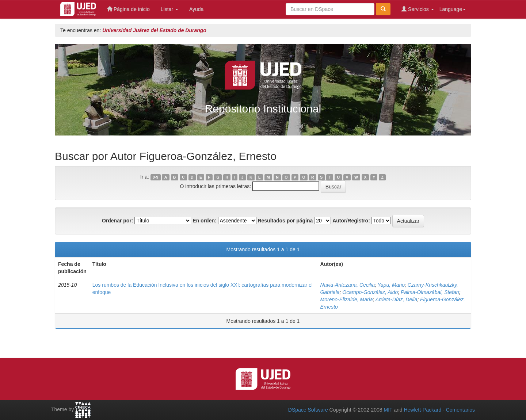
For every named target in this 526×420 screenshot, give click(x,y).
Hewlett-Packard (422, 410)
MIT (388, 410)
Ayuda (196, 9)
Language (453, 9)
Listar (169, 9)
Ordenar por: (118, 221)
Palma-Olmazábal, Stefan (430, 292)
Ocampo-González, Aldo (370, 292)
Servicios (418, 9)
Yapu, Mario (391, 285)
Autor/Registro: (351, 221)
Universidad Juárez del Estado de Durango (154, 30)
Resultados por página (285, 221)
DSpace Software (308, 410)
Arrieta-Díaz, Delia (396, 299)
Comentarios (460, 410)
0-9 (155, 177)
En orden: (204, 221)
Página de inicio (128, 9)
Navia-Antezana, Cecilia (348, 285)
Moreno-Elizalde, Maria (347, 299)
